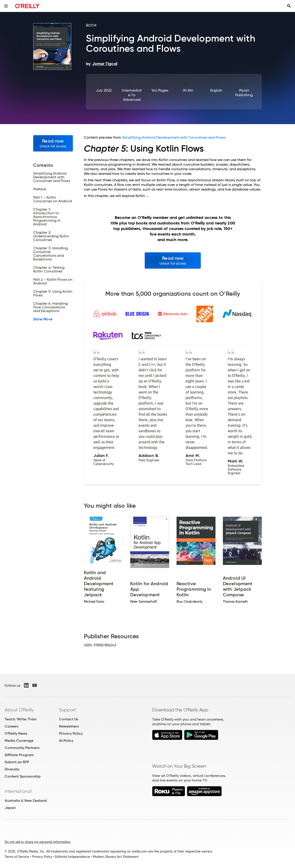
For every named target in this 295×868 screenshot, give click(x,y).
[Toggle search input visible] (289, 6)
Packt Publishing (244, 93)
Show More (43, 319)
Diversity (12, 769)
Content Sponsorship (23, 776)
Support (68, 710)
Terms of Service (17, 857)
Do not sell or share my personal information (37, 842)
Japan (10, 808)
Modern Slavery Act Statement (116, 857)
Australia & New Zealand (26, 801)
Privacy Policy (71, 733)
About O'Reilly (19, 710)
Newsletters (69, 726)
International (18, 791)
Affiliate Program (19, 755)
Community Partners (22, 748)
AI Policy (66, 741)
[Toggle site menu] (6, 6)
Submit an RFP (17, 762)
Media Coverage (19, 741)
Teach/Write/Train (21, 719)
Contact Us (69, 719)
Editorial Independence (72, 857)
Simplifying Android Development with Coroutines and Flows (174, 137)
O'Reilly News (16, 733)
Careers (11, 726)
